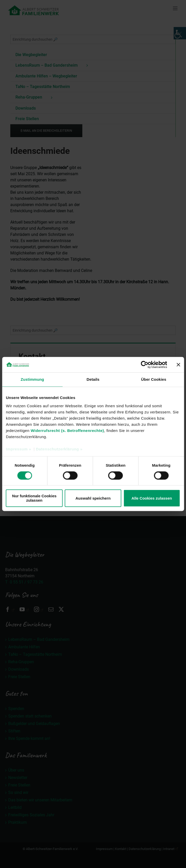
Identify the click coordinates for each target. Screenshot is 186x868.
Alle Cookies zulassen (152, 498)
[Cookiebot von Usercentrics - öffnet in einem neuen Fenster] (144, 365)
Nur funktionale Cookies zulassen (34, 498)
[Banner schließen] (178, 365)
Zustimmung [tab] (32, 379)
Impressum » (19, 449)
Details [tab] (93, 379)
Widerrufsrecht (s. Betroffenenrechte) (67, 431)
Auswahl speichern (93, 498)
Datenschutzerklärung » (59, 449)
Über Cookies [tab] (154, 379)
